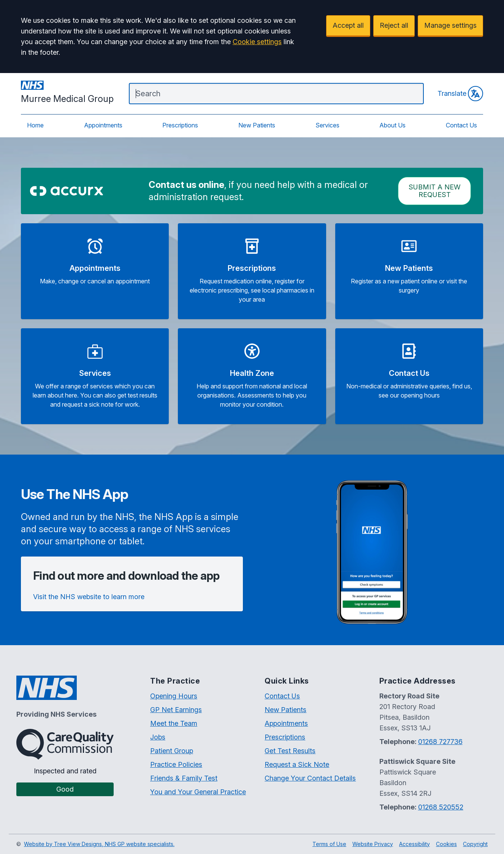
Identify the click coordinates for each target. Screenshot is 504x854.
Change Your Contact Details (310, 778)
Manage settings (450, 25)
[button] (95, 271)
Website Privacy (373, 844)
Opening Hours (174, 696)
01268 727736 (440, 742)
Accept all (348, 25)
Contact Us (461, 125)
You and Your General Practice (198, 792)
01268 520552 (441, 807)
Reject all (394, 25)
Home (35, 125)
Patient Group (172, 751)
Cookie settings (257, 42)
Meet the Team (174, 723)
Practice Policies (176, 764)
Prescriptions (180, 125)
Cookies (446, 844)
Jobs (158, 737)
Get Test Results (290, 751)
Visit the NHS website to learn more (89, 597)
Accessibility (414, 844)
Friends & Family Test (184, 778)
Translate (460, 94)
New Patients (257, 125)
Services (327, 125)
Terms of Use (329, 844)
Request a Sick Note (297, 764)
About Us (392, 125)
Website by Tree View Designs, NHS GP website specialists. (99, 844)
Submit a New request (435, 191)
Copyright (475, 844)
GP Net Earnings (176, 710)
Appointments (103, 125)
